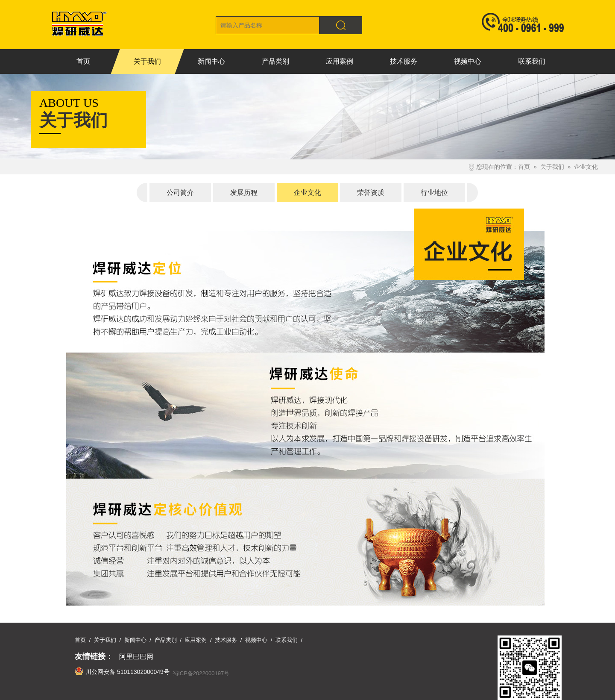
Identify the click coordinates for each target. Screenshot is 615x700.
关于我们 (552, 167)
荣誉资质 (371, 193)
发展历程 (244, 193)
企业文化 (586, 167)
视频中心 (256, 640)
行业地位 (434, 193)
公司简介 (180, 193)
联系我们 (287, 640)
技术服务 (226, 640)
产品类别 (166, 640)
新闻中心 (135, 640)
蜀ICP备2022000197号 (201, 673)
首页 (524, 167)
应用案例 (196, 640)
